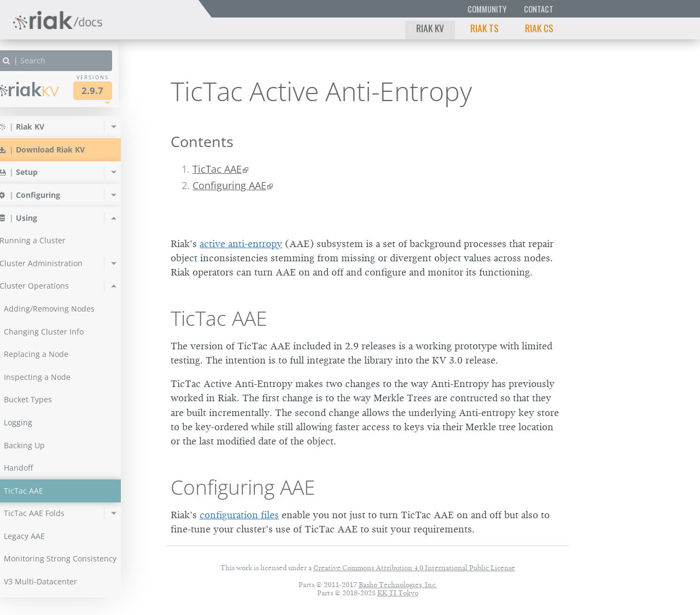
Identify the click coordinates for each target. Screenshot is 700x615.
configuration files (239, 515)
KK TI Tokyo (398, 593)
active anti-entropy (241, 244)
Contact (539, 9)
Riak (47, 89)
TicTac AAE (217, 169)
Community (487, 9)
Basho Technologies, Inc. (398, 585)
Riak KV (430, 28)
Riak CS (539, 28)
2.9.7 (112, 90)
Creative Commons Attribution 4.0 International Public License (414, 568)
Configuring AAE (229, 185)
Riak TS (485, 28)
